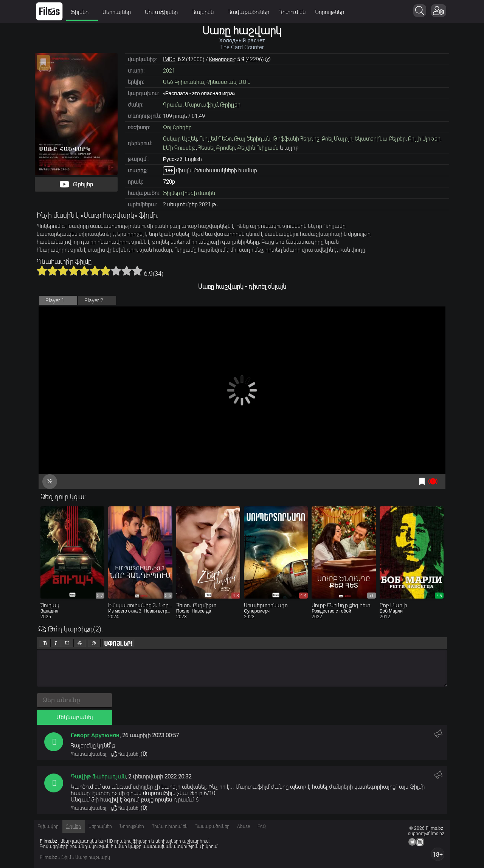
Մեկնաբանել (75, 717)
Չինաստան (221, 82)
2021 (169, 71)
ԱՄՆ (245, 82)
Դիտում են (292, 12)
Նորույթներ (329, 12)
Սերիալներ (119, 12)
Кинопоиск (222, 59)
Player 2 (94, 300)
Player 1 (55, 300)
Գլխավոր (48, 826)
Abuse (244, 826)
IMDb (169, 59)
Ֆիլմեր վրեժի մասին (189, 193)
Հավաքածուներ (248, 12)
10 (137, 271)
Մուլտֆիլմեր (164, 12)
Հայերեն (205, 12)
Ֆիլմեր (82, 12)
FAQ (262, 826)
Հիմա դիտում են (170, 826)
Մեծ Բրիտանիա (184, 82)
